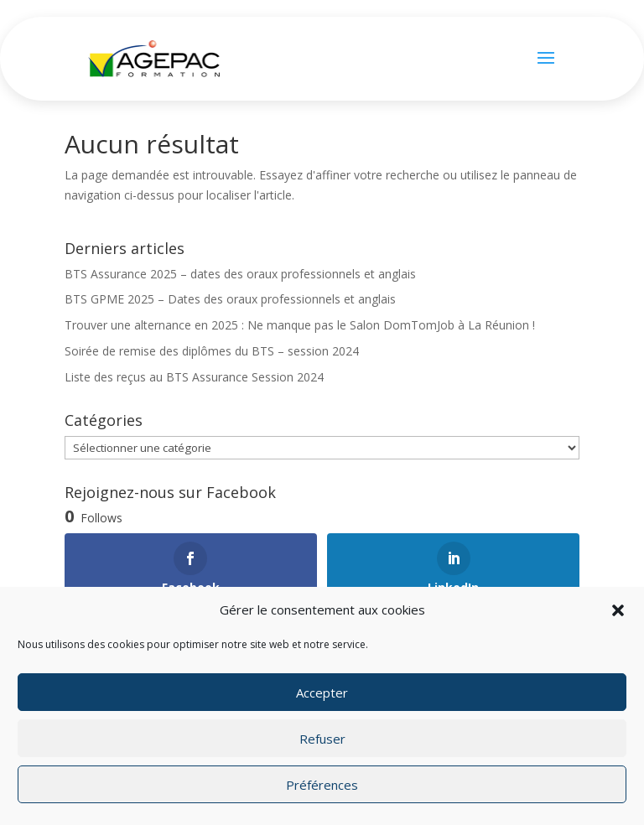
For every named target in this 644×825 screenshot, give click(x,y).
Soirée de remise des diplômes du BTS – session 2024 (212, 351)
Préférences (322, 785)
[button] (618, 610)
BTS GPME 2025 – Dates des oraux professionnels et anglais (230, 299)
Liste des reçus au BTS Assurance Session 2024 (194, 377)
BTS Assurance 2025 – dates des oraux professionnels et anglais (240, 274)
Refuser (322, 739)
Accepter (322, 693)
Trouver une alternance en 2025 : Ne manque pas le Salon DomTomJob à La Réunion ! (300, 325)
